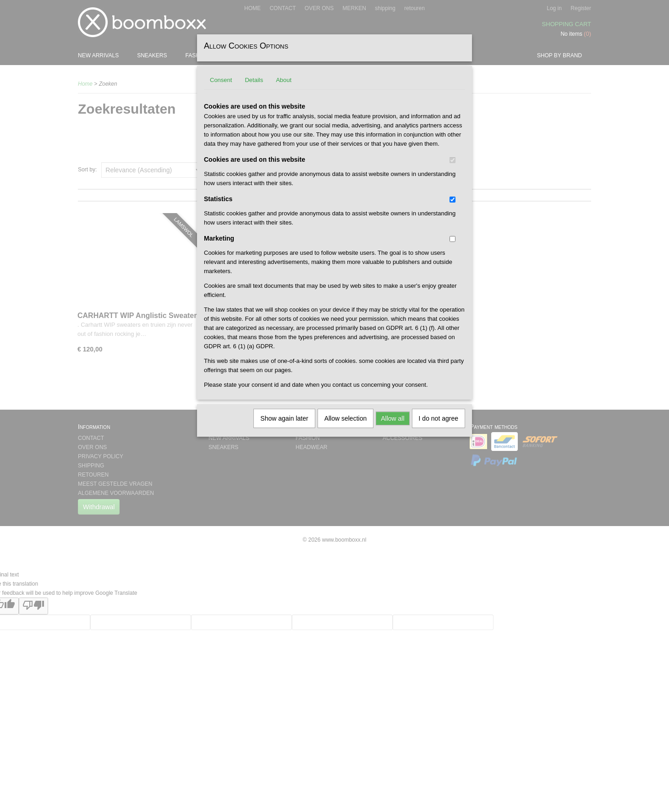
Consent (221, 80)
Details (254, 80)
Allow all (392, 418)
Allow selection (346, 418)
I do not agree (439, 418)
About (284, 80)
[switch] (452, 160)
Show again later (284, 418)
